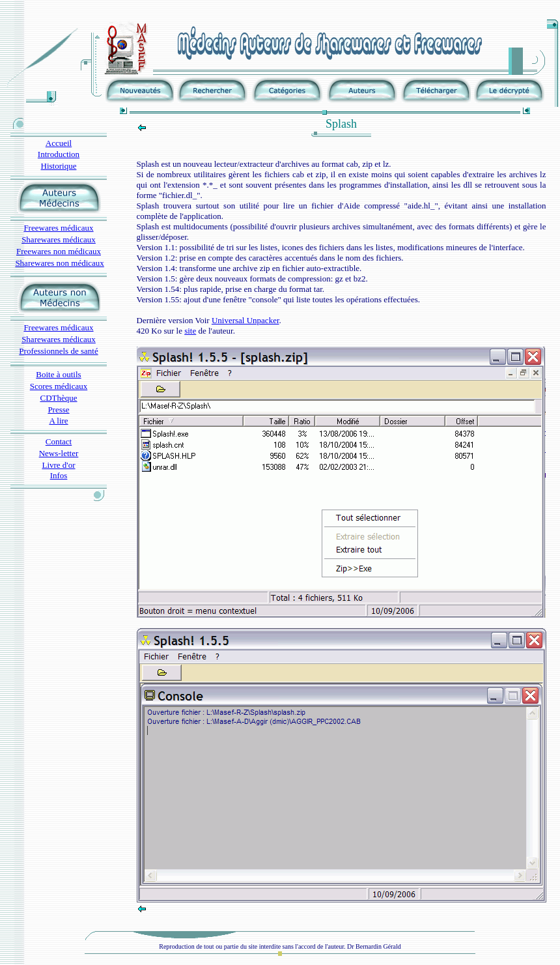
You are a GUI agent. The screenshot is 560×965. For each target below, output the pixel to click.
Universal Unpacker (245, 320)
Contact (59, 441)
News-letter (59, 453)
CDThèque (58, 398)
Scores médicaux (59, 386)
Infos (59, 475)
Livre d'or (58, 465)
